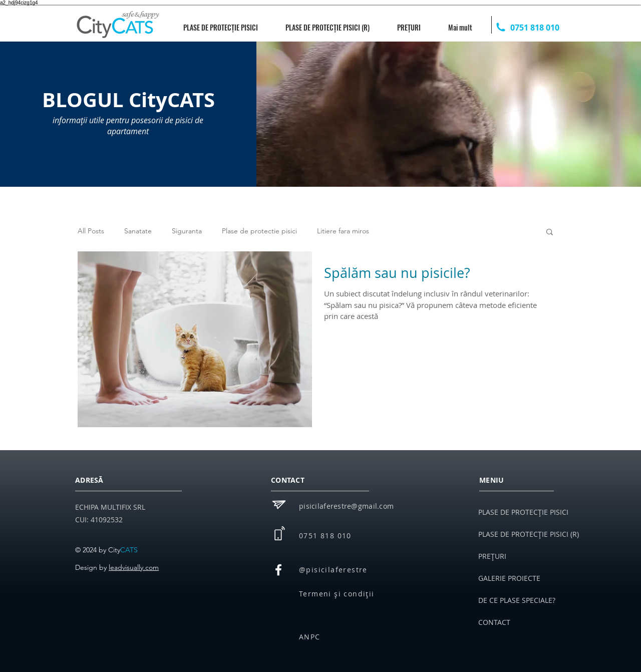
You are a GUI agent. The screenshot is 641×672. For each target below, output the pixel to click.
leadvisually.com (134, 567)
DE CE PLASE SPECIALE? (517, 600)
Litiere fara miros (343, 231)
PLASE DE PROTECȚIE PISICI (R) (526, 534)
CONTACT (494, 622)
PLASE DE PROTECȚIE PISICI (523, 512)
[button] (550, 233)
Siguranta (187, 231)
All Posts (91, 231)
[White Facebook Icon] (278, 570)
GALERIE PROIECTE (509, 578)
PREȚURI (492, 556)
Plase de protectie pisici (259, 231)
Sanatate (138, 231)
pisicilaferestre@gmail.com (346, 506)
